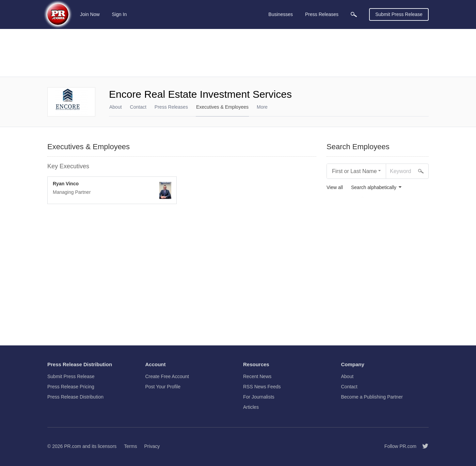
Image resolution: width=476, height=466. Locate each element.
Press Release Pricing (71, 387)
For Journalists (259, 397)
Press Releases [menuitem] (322, 14)
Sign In (120, 14)
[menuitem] (354, 14)
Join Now (90, 14)
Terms (130, 446)
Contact (138, 107)
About (116, 107)
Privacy (152, 446)
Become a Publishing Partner (372, 397)
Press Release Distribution (75, 397)
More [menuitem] (262, 107)
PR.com (73, 446)
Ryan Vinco (66, 184)
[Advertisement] (238, 53)
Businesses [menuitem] (281, 14)
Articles (251, 407)
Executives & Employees (222, 107)
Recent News (257, 376)
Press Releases (171, 107)
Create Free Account (167, 376)
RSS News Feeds (262, 387)
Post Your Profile (163, 387)
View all (335, 188)
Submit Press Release (399, 14)
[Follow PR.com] (423, 446)
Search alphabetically (374, 188)
